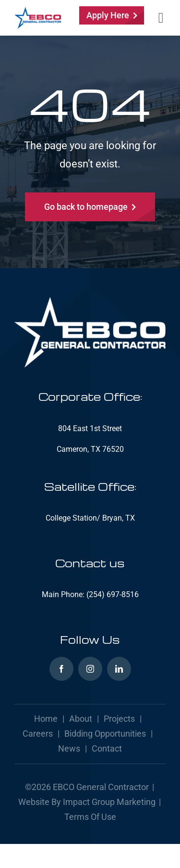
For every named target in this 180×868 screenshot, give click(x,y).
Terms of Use (90, 817)
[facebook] (61, 669)
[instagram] (90, 669)
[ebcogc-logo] (38, 10)
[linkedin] (119, 669)
